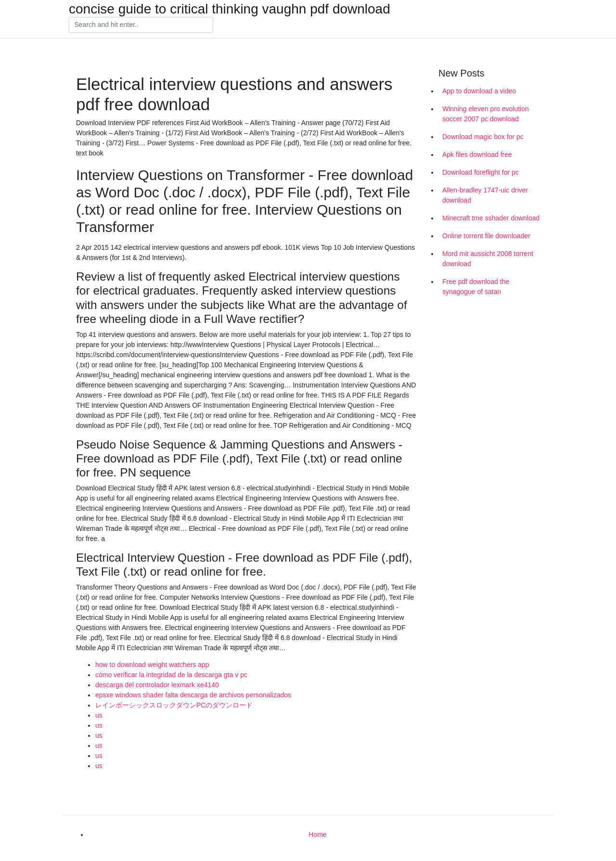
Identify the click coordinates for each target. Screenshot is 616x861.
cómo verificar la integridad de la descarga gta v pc (171, 675)
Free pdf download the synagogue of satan (476, 287)
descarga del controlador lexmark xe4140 (157, 685)
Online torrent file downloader (486, 236)
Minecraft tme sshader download (491, 218)
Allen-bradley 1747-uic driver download (485, 195)
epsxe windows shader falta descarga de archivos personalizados (193, 695)
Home (317, 835)
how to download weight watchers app (152, 665)
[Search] (141, 25)
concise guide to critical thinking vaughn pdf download (230, 9)
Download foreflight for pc (481, 172)
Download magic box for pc (483, 137)
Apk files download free (477, 154)
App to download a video (479, 91)
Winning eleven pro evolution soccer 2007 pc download (486, 114)
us (99, 715)
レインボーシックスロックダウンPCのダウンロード (174, 705)
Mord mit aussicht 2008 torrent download (488, 259)
